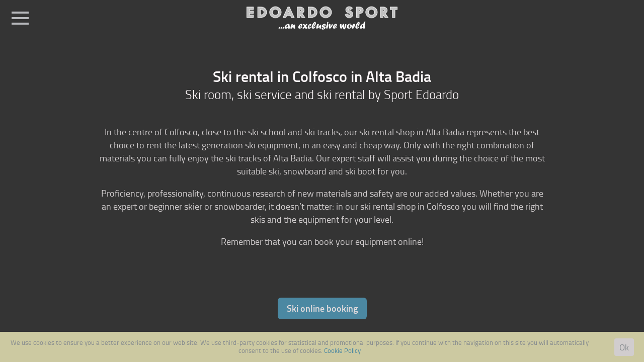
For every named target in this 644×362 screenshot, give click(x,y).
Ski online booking (322, 308)
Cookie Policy (342, 350)
